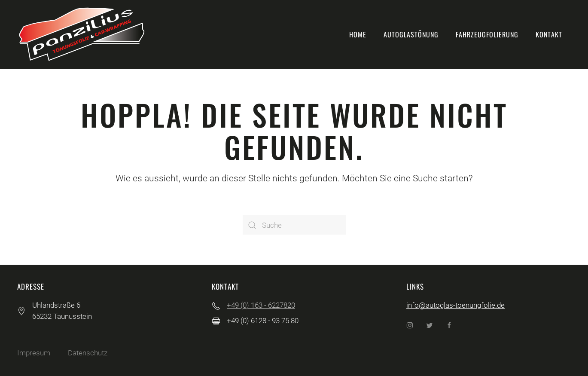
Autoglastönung (411, 34)
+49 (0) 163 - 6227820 (261, 305)
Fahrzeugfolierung (487, 34)
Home (358, 34)
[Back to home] (82, 34)
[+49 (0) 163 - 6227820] (216, 305)
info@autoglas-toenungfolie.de (455, 305)
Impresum (34, 353)
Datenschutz (88, 353)
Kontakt (549, 34)
